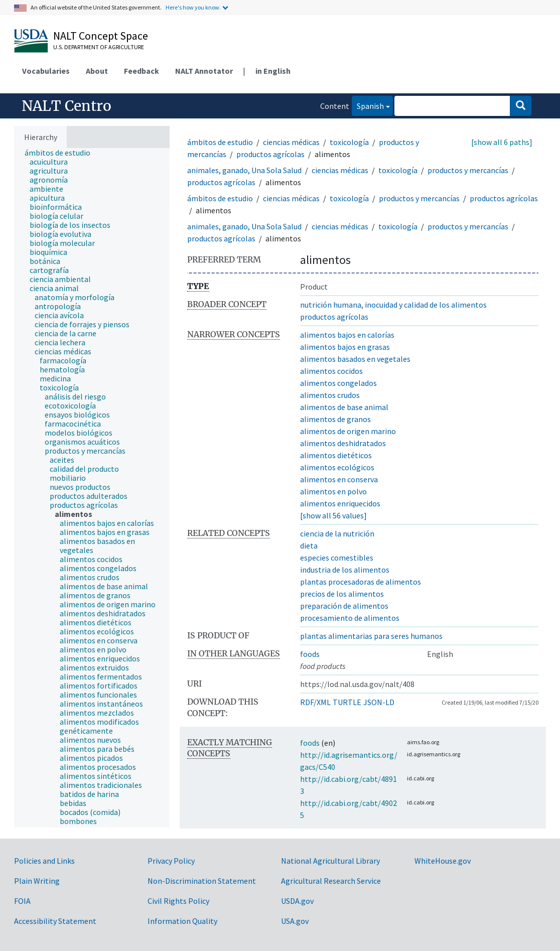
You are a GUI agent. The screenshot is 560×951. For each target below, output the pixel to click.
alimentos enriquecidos (340, 503)
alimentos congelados (338, 383)
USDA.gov (297, 901)
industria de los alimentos (345, 570)
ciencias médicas (291, 142)
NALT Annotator (204, 71)
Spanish (368, 105)
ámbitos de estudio (220, 142)
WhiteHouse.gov (443, 861)
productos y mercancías (468, 170)
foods (310, 654)
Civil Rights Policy (178, 901)
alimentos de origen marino (348, 431)
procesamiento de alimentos (350, 618)
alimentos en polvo (333, 491)
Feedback (142, 71)
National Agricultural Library (330, 861)
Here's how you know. (193, 7)
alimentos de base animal (344, 407)
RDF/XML (315, 702)
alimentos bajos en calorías (347, 335)
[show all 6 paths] (502, 142)
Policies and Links (44, 861)
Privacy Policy (171, 861)
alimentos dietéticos (336, 455)
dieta (309, 546)
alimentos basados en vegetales (355, 359)
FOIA (22, 901)
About (97, 71)
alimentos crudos (330, 395)
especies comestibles (337, 558)
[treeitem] (62, 153)
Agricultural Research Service (331, 881)
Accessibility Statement (55, 921)
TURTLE (347, 702)
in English (273, 71)
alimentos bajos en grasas (345, 347)
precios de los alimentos (342, 594)
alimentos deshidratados (343, 443)
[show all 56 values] (333, 515)
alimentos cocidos (331, 371)
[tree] (92, 488)
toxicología (349, 142)
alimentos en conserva (339, 479)
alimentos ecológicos (337, 467)
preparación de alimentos (344, 606)
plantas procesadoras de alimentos (361, 582)
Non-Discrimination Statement (202, 881)
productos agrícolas (270, 154)
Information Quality (182, 921)
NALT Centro (66, 106)
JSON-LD (379, 702)
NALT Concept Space (101, 36)
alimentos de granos (335, 419)
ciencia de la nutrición (337, 533)
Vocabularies (46, 71)
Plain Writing (37, 881)
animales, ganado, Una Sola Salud (244, 170)
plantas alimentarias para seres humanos (371, 636)
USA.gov (295, 921)
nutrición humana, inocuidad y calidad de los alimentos (393, 305)
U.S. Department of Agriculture (99, 47)
